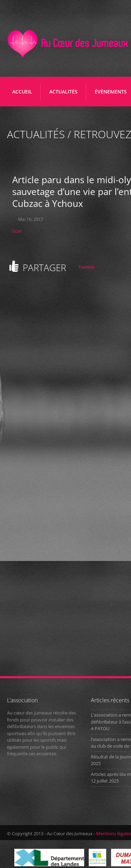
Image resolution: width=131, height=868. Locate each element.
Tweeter (87, 267)
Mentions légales (114, 833)
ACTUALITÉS (63, 92)
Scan (17, 231)
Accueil (22, 92)
